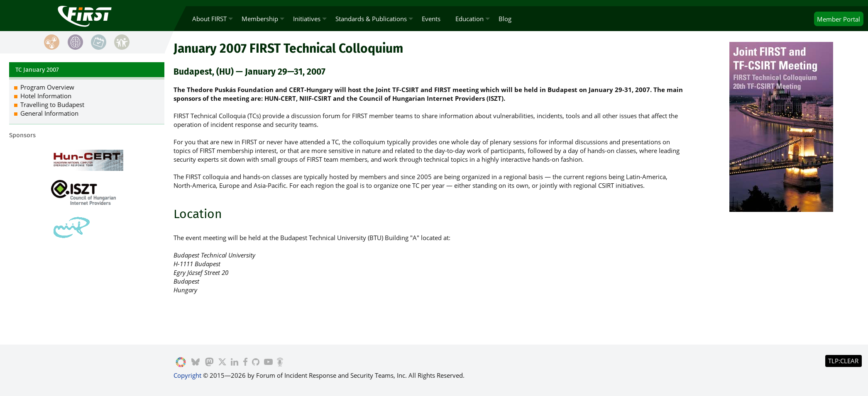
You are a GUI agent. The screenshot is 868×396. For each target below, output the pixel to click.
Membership (260, 19)
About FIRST (209, 19)
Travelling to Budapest (52, 104)
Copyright (187, 375)
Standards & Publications (371, 19)
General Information (49, 113)
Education (469, 19)
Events (431, 19)
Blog (505, 19)
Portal (839, 19)
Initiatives (307, 19)
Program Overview (47, 87)
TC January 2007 (37, 70)
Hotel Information (46, 96)
